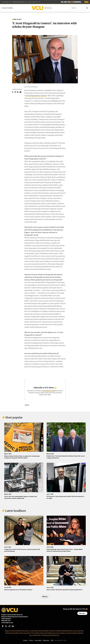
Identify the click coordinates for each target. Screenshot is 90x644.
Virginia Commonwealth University (21, 2)
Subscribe (82, 613)
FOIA (52, 640)
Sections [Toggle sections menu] (7, 8)
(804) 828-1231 (6, 621)
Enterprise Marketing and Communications (15, 617)
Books (27, 405)
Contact (25, 640)
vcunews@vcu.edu (7, 623)
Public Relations (6, 619)
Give (86, 2)
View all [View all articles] (45, 597)
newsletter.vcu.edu (49, 391)
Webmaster (46, 640)
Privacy (31, 640)
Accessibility (38, 640)
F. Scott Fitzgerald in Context (36, 96)
